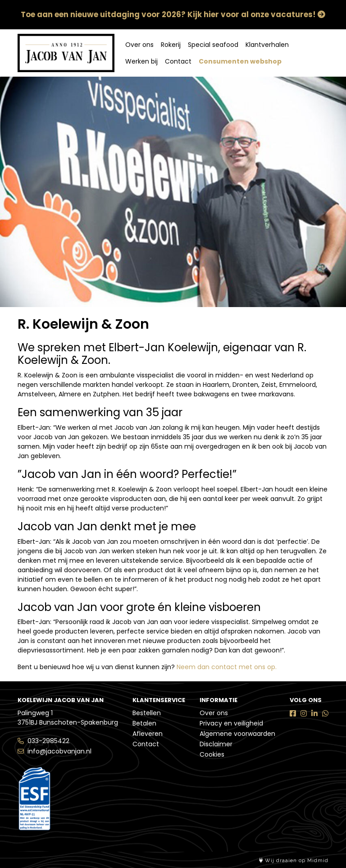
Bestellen (147, 713)
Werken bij (141, 61)
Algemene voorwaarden (237, 734)
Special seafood (213, 45)
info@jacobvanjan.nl (59, 751)
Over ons (139, 45)
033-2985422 (48, 741)
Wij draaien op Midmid (294, 861)
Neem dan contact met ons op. (227, 667)
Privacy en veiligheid (231, 723)
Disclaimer (216, 744)
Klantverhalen (267, 45)
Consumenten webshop (240, 61)
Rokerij (171, 45)
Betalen (144, 723)
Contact (178, 61)
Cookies (212, 754)
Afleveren (148, 734)
